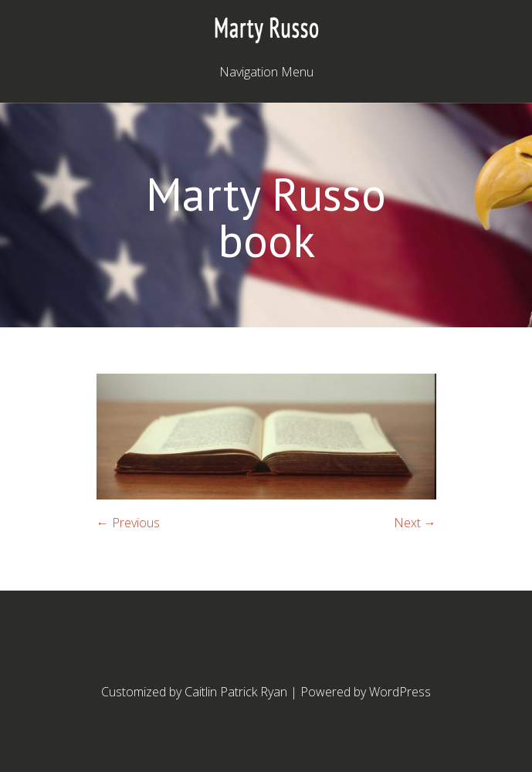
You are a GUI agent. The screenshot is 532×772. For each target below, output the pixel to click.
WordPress (400, 692)
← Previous (128, 523)
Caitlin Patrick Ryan (236, 692)
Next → (415, 523)
